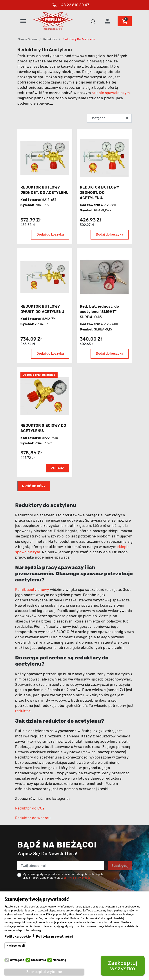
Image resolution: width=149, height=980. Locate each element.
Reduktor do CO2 (30, 808)
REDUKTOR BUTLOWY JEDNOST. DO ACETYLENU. (99, 192)
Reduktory (50, 39)
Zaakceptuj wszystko (123, 966)
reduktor (23, 711)
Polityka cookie (18, 936)
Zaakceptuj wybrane (44, 972)
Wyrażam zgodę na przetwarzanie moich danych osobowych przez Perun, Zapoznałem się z (63, 876)
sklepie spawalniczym (111, 93)
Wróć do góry (34, 486)
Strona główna (28, 39)
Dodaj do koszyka (50, 234)
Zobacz (58, 468)
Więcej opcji (17, 946)
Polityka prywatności (55, 936)
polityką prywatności (77, 878)
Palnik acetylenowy (32, 590)
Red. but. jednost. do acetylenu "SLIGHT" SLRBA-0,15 (99, 312)
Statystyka (38, 960)
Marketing (59, 960)
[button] (93, 21)
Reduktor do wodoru (33, 818)
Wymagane (17, 960)
